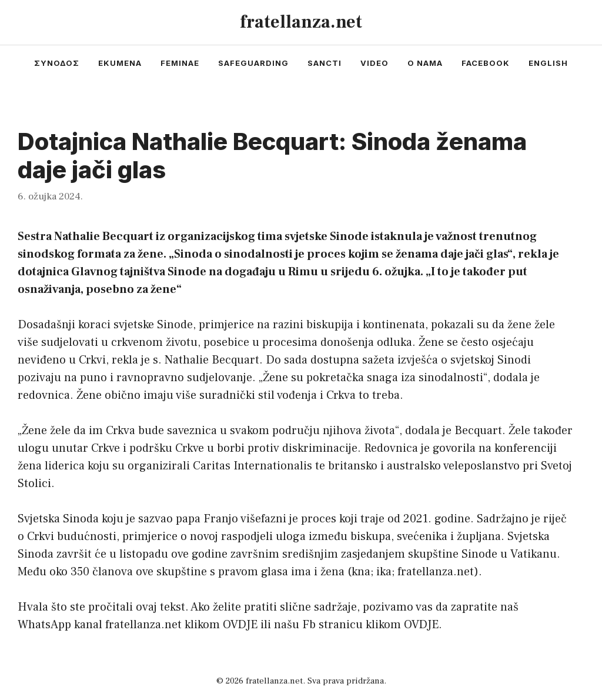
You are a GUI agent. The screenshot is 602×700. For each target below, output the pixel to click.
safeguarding (253, 63)
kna (361, 572)
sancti (325, 63)
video (374, 63)
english (548, 63)
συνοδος (57, 63)
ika (384, 572)
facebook (486, 63)
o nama (425, 63)
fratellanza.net (301, 22)
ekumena (120, 63)
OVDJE (240, 625)
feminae (180, 63)
